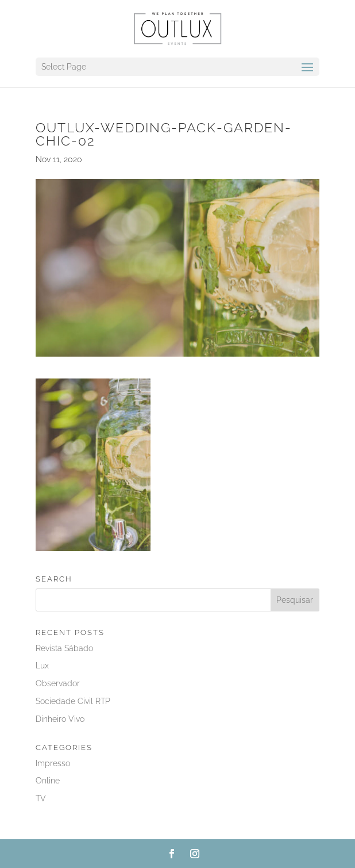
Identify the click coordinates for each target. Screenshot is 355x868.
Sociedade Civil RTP (73, 701)
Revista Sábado (64, 648)
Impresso (53, 763)
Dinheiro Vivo (60, 719)
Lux (42, 666)
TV (41, 798)
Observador (58, 683)
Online (48, 781)
